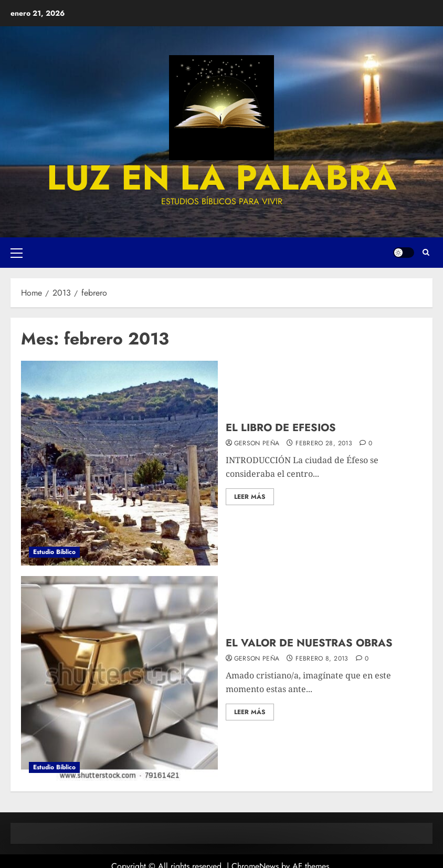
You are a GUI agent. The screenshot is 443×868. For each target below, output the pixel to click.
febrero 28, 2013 (324, 444)
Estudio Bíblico (54, 552)
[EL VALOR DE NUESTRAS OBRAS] (119, 678)
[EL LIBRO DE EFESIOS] (119, 463)
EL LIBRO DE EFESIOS (281, 428)
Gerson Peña (257, 444)
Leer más (250, 497)
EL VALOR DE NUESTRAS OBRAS (309, 643)
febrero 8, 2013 (322, 659)
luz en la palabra (222, 177)
